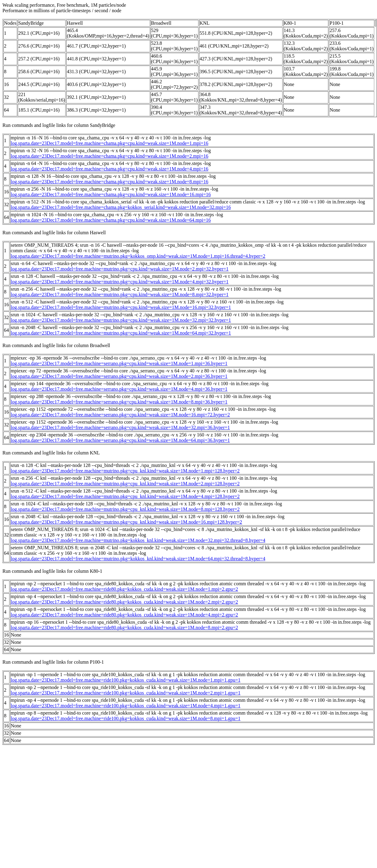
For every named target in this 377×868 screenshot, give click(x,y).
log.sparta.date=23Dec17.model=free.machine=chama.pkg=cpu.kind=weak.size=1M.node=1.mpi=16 (109, 143)
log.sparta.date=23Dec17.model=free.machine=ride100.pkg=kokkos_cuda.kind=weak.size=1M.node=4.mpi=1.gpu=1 (126, 706)
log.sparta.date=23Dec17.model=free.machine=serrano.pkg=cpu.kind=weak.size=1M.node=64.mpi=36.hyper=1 (120, 440)
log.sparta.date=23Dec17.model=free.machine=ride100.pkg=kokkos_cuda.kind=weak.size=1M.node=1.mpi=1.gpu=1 (126, 680)
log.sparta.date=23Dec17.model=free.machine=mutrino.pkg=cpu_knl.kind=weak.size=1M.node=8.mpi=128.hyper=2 (125, 509)
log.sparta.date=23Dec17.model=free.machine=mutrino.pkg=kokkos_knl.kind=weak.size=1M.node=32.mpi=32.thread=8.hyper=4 (138, 540)
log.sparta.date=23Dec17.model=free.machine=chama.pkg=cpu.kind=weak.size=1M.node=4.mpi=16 (109, 169)
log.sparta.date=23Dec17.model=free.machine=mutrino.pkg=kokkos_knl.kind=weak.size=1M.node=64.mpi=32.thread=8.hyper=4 (138, 559)
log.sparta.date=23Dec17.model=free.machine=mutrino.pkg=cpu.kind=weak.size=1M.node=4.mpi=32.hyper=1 (120, 282)
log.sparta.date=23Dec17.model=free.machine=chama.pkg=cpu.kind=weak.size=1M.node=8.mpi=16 (109, 182)
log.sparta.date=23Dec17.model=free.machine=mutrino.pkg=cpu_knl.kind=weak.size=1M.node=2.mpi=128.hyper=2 (125, 484)
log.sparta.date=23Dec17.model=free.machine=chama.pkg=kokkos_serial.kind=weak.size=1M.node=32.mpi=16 (121, 207)
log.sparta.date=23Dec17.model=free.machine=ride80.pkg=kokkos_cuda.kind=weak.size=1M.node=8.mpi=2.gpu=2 (124, 628)
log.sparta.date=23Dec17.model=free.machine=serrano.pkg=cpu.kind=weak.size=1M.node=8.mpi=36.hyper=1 (119, 402)
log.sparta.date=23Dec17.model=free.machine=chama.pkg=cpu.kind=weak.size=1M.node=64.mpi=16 (111, 220)
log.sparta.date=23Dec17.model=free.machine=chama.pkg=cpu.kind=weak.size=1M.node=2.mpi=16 (109, 156)
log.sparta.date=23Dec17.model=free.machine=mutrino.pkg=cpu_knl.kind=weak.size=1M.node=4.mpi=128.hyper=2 (125, 496)
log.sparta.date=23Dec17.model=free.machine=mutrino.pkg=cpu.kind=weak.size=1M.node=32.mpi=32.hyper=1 (121, 320)
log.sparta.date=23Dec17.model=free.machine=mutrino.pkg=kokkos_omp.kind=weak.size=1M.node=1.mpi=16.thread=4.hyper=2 (138, 256)
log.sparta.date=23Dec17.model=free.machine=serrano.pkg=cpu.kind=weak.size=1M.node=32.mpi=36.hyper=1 (120, 427)
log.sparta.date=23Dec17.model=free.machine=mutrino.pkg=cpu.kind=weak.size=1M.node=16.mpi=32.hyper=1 (121, 307)
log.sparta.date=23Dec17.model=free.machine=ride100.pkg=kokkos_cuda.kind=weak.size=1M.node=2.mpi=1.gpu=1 (126, 693)
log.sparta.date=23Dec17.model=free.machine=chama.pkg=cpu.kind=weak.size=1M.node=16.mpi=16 (111, 194)
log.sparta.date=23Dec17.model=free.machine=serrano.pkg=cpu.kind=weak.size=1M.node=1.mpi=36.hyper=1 (119, 363)
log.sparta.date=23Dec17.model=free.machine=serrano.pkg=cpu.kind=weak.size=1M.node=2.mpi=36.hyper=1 (119, 376)
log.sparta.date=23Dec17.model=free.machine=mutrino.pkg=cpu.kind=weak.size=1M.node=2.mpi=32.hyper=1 (120, 269)
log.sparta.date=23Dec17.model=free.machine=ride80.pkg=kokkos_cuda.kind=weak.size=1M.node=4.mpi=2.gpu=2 (124, 615)
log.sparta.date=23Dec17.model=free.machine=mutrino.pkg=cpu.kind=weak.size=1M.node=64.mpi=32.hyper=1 (121, 333)
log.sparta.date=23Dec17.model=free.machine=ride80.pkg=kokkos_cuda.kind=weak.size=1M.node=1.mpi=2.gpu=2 (124, 589)
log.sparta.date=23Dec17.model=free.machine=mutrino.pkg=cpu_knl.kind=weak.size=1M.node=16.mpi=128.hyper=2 (126, 522)
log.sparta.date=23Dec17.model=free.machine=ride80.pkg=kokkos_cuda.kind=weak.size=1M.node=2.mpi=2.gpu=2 (124, 602)
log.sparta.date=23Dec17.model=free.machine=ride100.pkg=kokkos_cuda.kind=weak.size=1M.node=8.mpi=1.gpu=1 (126, 718)
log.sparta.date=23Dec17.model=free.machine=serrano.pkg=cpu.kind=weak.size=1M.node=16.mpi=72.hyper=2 (120, 415)
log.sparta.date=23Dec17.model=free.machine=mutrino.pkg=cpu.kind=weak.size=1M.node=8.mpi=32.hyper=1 (120, 294)
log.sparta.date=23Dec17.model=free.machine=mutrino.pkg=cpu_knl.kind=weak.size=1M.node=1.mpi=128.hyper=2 (125, 471)
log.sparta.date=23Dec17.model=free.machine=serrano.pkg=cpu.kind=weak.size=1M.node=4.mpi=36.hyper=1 (119, 389)
